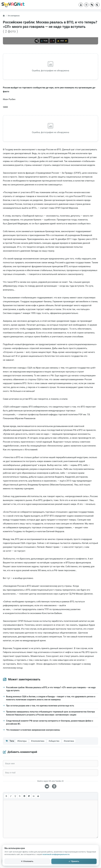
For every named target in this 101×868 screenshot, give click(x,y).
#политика (69, 741)
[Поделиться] (37, 41)
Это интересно (14, 16)
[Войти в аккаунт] (81, 5)
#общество (54, 741)
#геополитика (38, 741)
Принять (74, 861)
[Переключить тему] (97, 5)
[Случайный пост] (92, 5)
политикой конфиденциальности (56, 854)
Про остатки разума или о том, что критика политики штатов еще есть (40, 706)
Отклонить (27, 861)
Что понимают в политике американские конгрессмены (33, 730)
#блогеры (22, 741)
